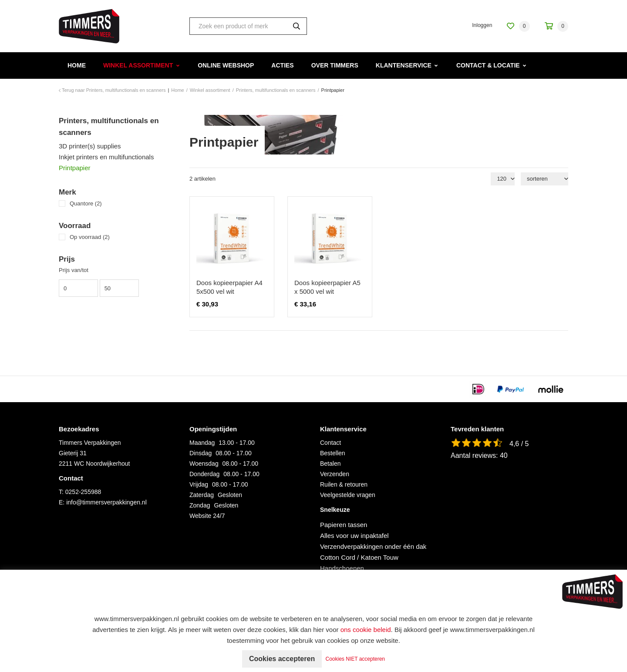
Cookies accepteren (282, 659)
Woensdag (204, 464)
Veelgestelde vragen (348, 495)
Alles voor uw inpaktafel (354, 536)
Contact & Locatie (488, 65)
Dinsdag (201, 453)
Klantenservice (404, 65)
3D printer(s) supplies (90, 146)
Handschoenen (342, 568)
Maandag (202, 443)
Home (77, 65)
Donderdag (204, 474)
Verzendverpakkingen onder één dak (373, 546)
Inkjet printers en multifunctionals (106, 157)
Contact (330, 443)
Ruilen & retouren (344, 484)
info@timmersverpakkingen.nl (106, 502)
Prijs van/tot (74, 270)
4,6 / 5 (519, 444)
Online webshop (226, 65)
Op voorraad (90, 237)
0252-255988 (83, 492)
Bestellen (333, 453)
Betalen (330, 464)
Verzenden (335, 474)
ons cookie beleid (366, 630)
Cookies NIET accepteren (356, 659)
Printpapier (75, 168)
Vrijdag (199, 484)
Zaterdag (202, 495)
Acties (282, 65)
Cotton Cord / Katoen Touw (359, 557)
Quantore (86, 203)
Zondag (200, 505)
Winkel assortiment (138, 65)
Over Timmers (335, 65)
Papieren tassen (344, 525)
